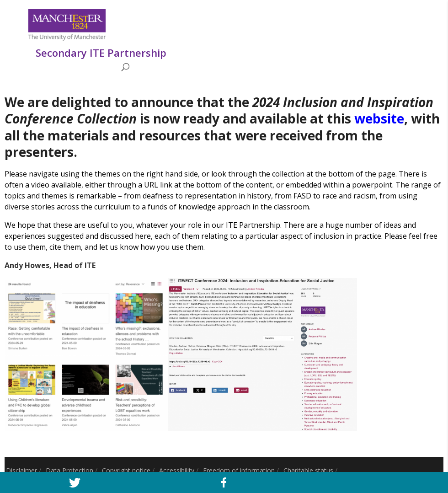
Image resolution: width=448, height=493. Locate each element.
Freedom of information (239, 470)
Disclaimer (21, 470)
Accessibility (177, 470)
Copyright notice (126, 470)
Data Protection (69, 470)
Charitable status (308, 470)
